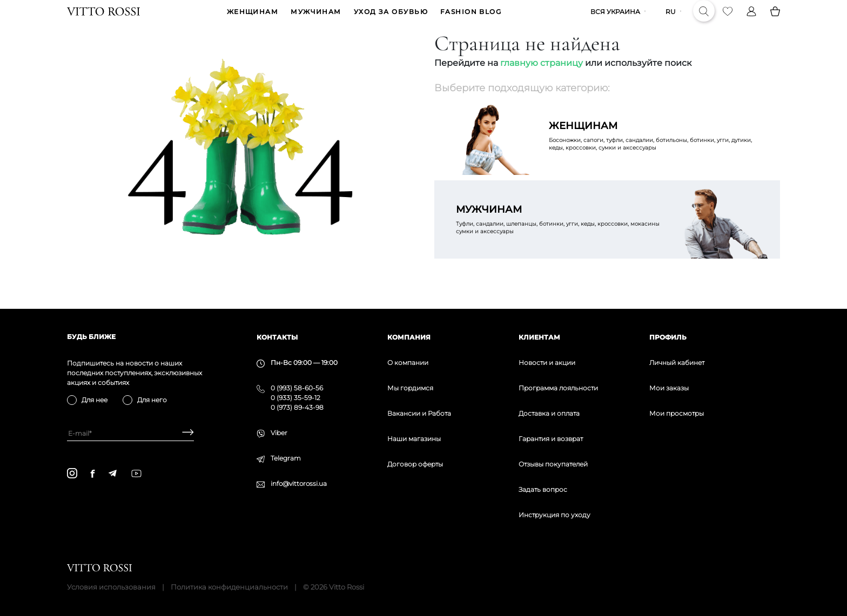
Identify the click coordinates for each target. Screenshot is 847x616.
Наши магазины (414, 439)
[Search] (704, 19)
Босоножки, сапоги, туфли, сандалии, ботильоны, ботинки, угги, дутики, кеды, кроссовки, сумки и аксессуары (654, 151)
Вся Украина (615, 20)
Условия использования (111, 587)
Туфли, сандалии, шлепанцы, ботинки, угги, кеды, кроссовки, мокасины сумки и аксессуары (561, 235)
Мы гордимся (410, 388)
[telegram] (112, 473)
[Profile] (751, 19)
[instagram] (72, 473)
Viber (279, 433)
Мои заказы (669, 388)
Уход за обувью (391, 20)
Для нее (95, 400)
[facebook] (93, 473)
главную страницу (542, 79)
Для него (152, 400)
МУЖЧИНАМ (316, 20)
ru (671, 20)
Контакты (277, 337)
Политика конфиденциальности (229, 587)
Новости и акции (547, 363)
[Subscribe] (184, 433)
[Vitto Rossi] (103, 19)
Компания (409, 337)
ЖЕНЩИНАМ (253, 20)
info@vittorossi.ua (299, 483)
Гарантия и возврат (551, 439)
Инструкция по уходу (554, 515)
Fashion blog (471, 20)
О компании (408, 363)
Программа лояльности (558, 388)
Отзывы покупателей (553, 464)
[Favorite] (728, 19)
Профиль (668, 337)
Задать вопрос (543, 489)
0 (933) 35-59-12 (295, 398)
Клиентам (539, 337)
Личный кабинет (677, 363)
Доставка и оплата (549, 413)
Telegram (286, 458)
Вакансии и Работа (419, 413)
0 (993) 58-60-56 (297, 388)
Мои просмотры (677, 413)
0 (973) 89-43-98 (297, 407)
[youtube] (136, 473)
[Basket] (775, 19)
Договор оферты (415, 464)
